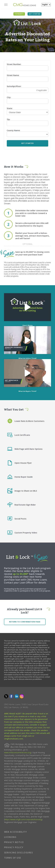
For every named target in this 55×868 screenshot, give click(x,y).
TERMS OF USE (13, 858)
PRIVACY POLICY (14, 847)
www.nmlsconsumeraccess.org (18, 752)
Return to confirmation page (25, 622)
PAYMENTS (19, 14)
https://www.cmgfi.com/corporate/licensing (23, 819)
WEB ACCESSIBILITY (16, 832)
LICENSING (10, 837)
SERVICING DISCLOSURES (19, 853)
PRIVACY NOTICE (14, 842)
